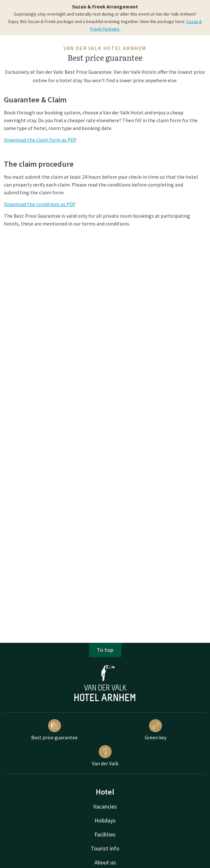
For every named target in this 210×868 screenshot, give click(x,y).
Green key (156, 730)
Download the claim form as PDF (40, 140)
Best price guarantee (54, 730)
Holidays (105, 820)
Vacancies (105, 806)
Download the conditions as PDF (40, 204)
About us (105, 862)
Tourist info (105, 848)
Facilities (105, 834)
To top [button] (105, 650)
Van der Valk (105, 756)
